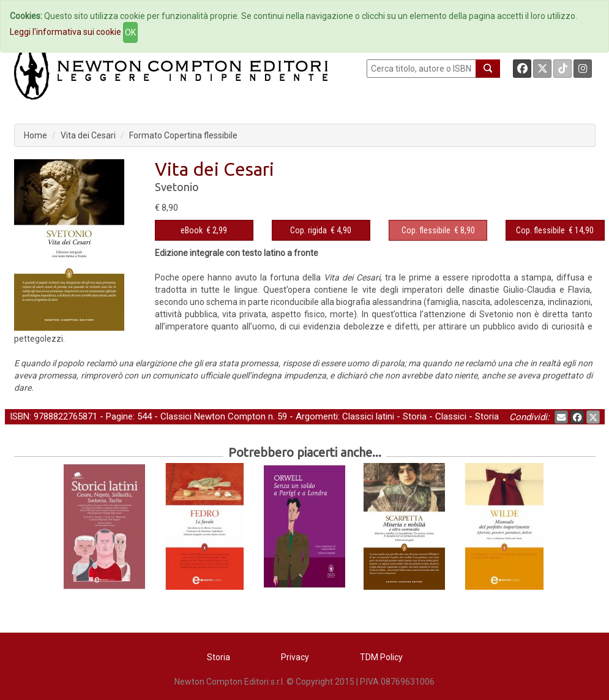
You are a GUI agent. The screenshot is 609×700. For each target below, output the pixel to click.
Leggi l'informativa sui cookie (65, 32)
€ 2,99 (204, 230)
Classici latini (368, 416)
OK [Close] (130, 32)
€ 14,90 (555, 230)
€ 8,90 (438, 230)
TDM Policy (381, 657)
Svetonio (177, 187)
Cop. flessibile (426, 230)
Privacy (295, 657)
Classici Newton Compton (213, 416)
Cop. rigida (308, 230)
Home (35, 135)
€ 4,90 (321, 230)
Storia (415, 416)
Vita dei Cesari (88, 135)
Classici (451, 416)
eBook (192, 230)
